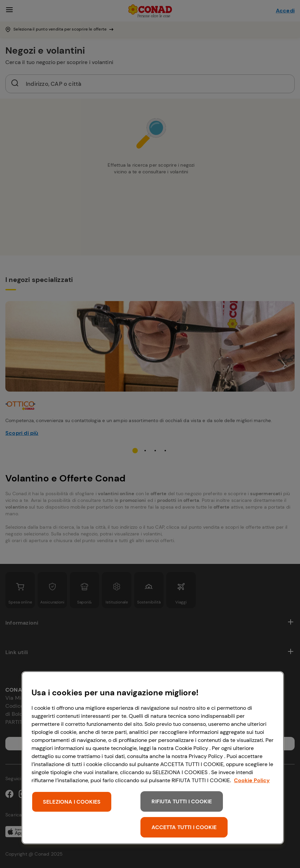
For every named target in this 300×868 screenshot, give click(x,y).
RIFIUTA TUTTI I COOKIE (182, 801)
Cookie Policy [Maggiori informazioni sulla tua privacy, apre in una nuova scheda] (252, 780)
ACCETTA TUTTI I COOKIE (184, 827)
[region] (153, 758)
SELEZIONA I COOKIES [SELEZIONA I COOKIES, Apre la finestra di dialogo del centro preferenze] (72, 802)
